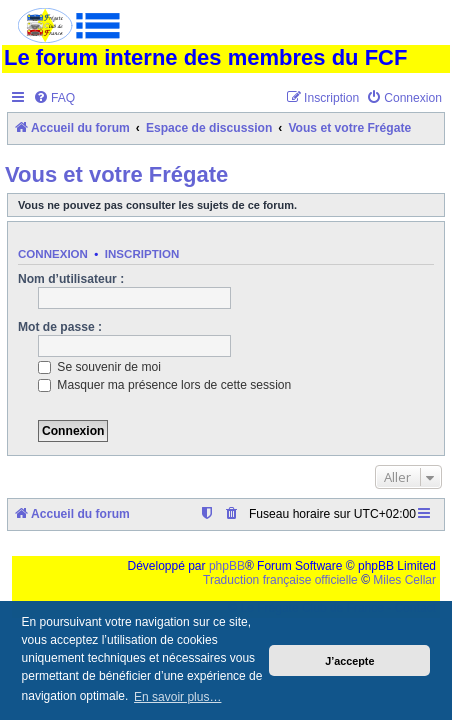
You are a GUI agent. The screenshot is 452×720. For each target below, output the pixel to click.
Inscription (142, 254)
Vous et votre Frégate (116, 174)
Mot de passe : (60, 327)
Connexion (53, 254)
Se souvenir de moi (99, 367)
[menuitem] (54, 98)
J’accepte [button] (349, 661)
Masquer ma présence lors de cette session (164, 385)
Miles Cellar (404, 580)
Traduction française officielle (280, 580)
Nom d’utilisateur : (71, 279)
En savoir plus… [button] (177, 697)
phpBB (227, 566)
